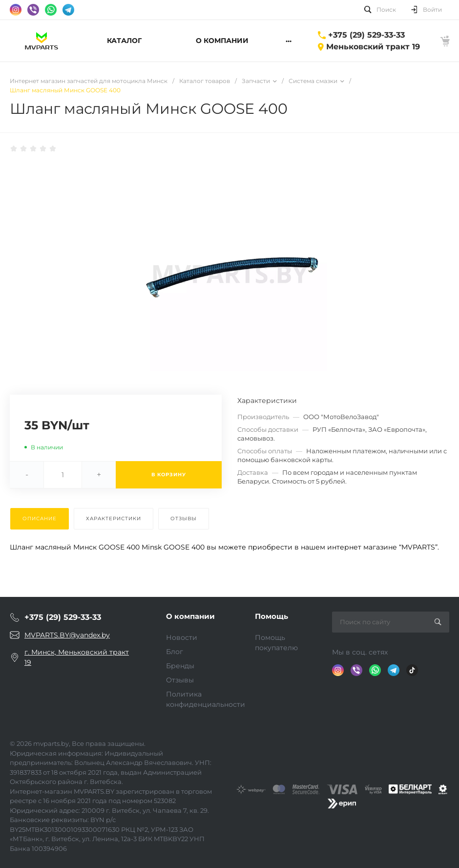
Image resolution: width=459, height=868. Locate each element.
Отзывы (180, 680)
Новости (182, 637)
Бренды (180, 666)
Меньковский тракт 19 (373, 47)
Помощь (271, 616)
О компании (190, 616)
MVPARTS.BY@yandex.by (67, 635)
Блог (175, 652)
